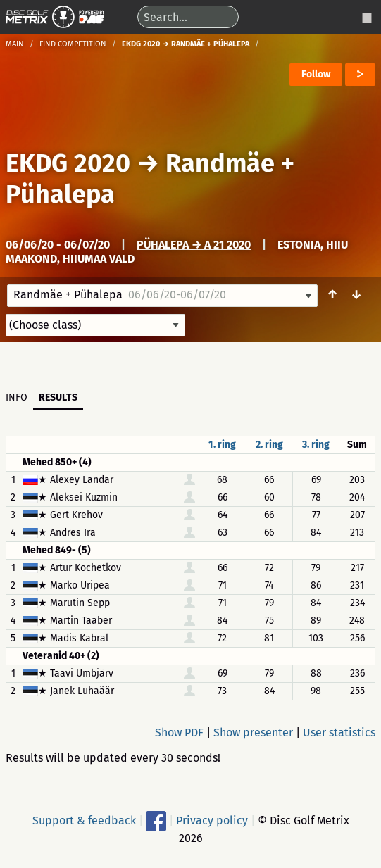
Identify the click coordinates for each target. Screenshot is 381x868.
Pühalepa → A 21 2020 (194, 245)
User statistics (339, 732)
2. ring (269, 445)
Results (58, 397)
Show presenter (253, 732)
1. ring (222, 445)
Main (15, 44)
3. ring (316, 445)
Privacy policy (212, 820)
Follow (316, 74)
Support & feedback (84, 820)
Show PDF (179, 732)
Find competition (73, 44)
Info (17, 397)
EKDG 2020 (68, 163)
